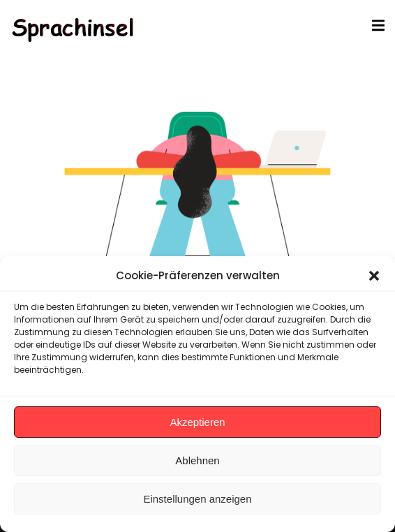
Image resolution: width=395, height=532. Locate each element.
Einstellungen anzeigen (197, 499)
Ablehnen (197, 460)
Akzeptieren (197, 422)
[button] (374, 276)
